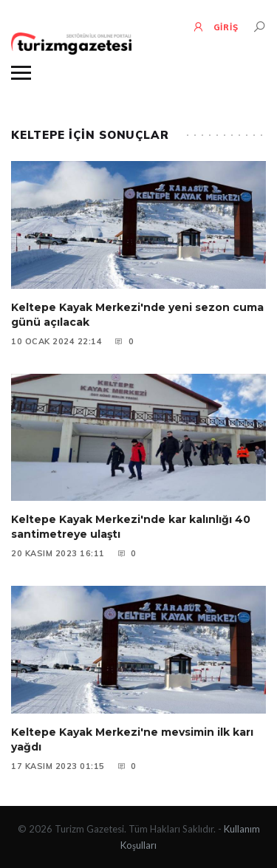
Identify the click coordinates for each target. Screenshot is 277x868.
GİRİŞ (215, 27)
